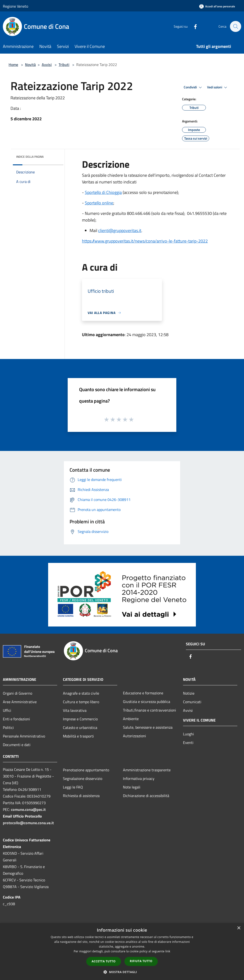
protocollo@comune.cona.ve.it (28, 823)
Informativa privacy (139, 778)
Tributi (64, 65)
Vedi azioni (218, 87)
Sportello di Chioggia (103, 192)
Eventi (188, 743)
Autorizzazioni (135, 736)
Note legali (132, 787)
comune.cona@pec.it (28, 809)
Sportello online (99, 203)
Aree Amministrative (20, 702)
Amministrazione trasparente (147, 770)
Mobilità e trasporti (78, 736)
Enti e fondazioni (16, 719)
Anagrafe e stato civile (81, 693)
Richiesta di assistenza (81, 796)
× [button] (239, 928)
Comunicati (192, 702)
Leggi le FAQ (73, 787)
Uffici (7, 710)
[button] (122, 972)
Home (13, 65)
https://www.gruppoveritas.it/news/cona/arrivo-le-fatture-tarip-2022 (145, 241)
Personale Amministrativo (24, 736)
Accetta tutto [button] (104, 961)
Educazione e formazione (143, 693)
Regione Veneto (15, 6)
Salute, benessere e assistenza (148, 727)
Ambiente (131, 719)
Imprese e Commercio (80, 719)
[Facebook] (193, 26)
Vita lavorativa (75, 710)
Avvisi (47, 65)
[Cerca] (235, 26)
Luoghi (188, 734)
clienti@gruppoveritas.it (120, 230)
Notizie (189, 693)
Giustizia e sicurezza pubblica (147, 702)
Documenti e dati (17, 745)
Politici (8, 727)
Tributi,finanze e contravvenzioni (150, 710)
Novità (30, 65)
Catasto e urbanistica (80, 727)
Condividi (193, 87)
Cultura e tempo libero (81, 702)
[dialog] (122, 952)
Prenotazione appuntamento (86, 770)
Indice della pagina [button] (30, 157)
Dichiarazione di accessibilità (146, 796)
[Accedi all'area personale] (217, 6)
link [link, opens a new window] (168, 951)
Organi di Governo (18, 693)
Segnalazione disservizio (83, 778)
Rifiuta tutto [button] (141, 961)
